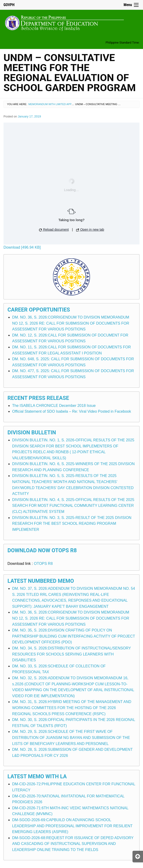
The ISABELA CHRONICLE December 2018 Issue (54, 406)
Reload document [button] (54, 230)
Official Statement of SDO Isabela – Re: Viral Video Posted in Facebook (72, 411)
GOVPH (9, 5)
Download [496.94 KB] (22, 247)
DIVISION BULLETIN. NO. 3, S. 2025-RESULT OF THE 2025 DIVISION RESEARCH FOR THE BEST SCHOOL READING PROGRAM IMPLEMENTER (72, 524)
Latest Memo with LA (37, 777)
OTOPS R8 (43, 564)
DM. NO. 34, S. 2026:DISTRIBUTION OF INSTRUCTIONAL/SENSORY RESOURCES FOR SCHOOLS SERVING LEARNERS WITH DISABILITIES (71, 654)
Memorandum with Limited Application (56, 104)
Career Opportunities (39, 310)
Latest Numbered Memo (41, 581)
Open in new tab (90, 230)
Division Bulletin (32, 433)
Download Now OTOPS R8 (42, 551)
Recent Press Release (38, 398)
